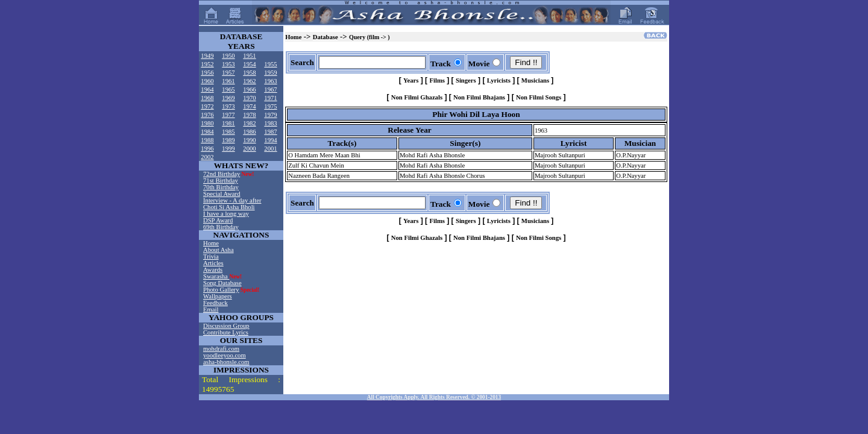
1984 (207, 132)
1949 (207, 56)
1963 (270, 81)
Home (211, 243)
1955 (270, 64)
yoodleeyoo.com (225, 355)
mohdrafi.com (221, 349)
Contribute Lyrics (226, 332)
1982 (249, 123)
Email (211, 310)
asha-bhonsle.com (226, 362)
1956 (207, 73)
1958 (249, 73)
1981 (228, 123)
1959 (270, 73)
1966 (249, 90)
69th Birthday (221, 227)
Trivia (211, 256)
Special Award (222, 194)
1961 (228, 81)
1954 (249, 64)
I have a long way (226, 214)
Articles (213, 263)
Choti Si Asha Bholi (229, 207)
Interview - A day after (232, 200)
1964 (207, 90)
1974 (249, 106)
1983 (270, 123)
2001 (270, 149)
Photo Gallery (221, 290)
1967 (270, 90)
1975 (270, 106)
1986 (249, 132)
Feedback (215, 303)
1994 (270, 140)
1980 (207, 123)
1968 (207, 98)
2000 (249, 149)
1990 (249, 140)
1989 (228, 140)
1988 (207, 140)
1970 (249, 98)
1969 (228, 98)
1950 (228, 56)
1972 (207, 106)
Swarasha (216, 276)
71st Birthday (221, 181)
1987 (270, 132)
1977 (228, 115)
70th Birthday (221, 187)
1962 (249, 81)
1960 (207, 81)
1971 (270, 98)
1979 (270, 115)
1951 (249, 56)
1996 (207, 149)
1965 (228, 90)
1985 (228, 132)
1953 (228, 64)
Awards (213, 270)
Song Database (222, 283)
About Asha (219, 250)
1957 (228, 73)
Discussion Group (226, 326)
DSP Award (218, 220)
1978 (249, 115)
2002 (207, 157)
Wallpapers (218, 296)
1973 (228, 106)
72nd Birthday (222, 174)
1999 (228, 149)
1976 (207, 115)
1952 (207, 64)
